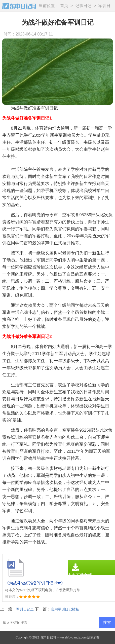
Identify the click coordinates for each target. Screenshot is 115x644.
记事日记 (83, 6)
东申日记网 (48, 637)
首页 (64, 6)
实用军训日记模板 (65, 609)
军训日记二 (25, 609)
